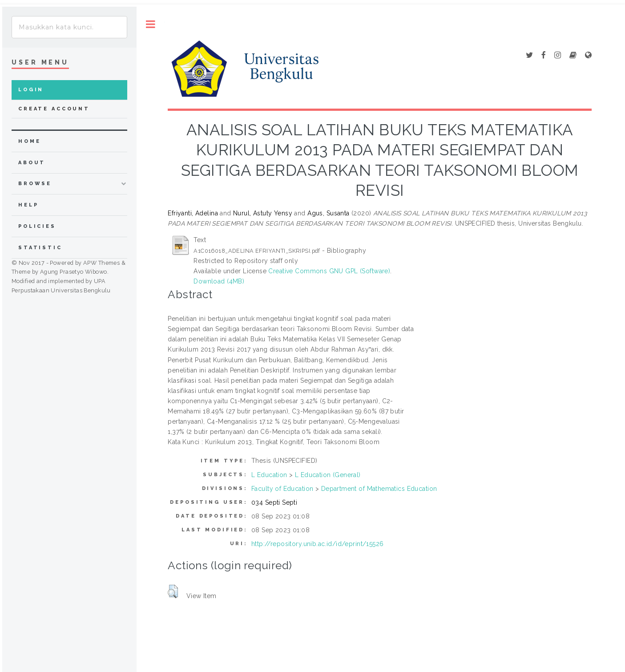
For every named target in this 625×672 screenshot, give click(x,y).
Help (28, 205)
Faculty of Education (282, 489)
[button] (173, 591)
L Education (269, 475)
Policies (37, 226)
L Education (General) (328, 475)
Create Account (54, 109)
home (29, 141)
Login (31, 90)
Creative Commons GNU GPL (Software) (329, 271)
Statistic (40, 248)
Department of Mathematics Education (379, 489)
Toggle (151, 24)
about (32, 163)
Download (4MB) (219, 281)
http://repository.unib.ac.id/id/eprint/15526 (317, 544)
